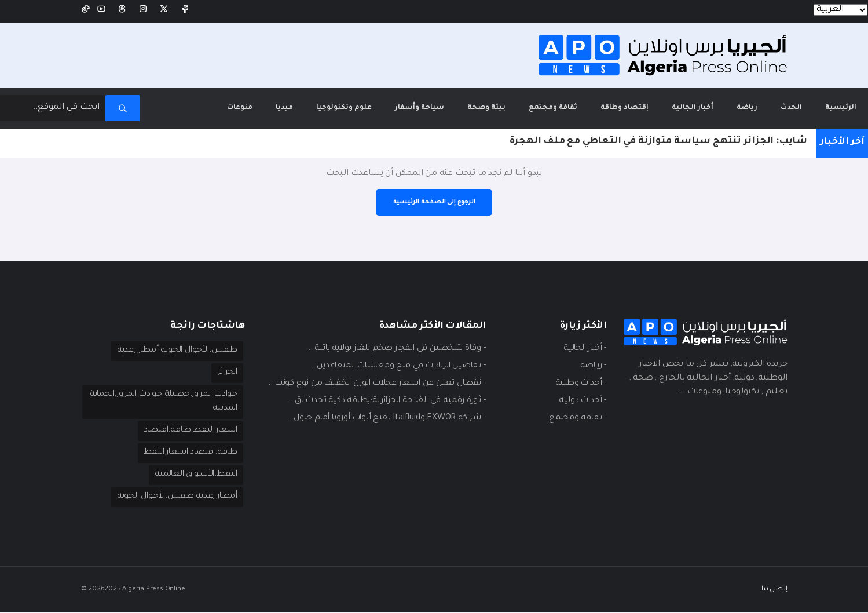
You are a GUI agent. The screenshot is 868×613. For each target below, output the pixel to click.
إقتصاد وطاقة (625, 107)
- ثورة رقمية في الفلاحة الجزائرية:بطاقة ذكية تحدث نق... (383, 401)
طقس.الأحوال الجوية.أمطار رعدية (175, 351)
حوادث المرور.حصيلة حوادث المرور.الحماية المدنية (186, 402)
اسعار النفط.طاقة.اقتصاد (188, 431)
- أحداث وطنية (580, 384)
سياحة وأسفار (420, 107)
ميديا (284, 107)
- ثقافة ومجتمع (577, 418)
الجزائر (226, 373)
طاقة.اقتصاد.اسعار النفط (188, 453)
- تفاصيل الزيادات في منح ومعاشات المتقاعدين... (394, 366)
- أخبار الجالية (582, 349)
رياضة (747, 107)
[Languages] (840, 10)
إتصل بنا (774, 590)
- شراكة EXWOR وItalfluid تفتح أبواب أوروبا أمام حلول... (384, 418)
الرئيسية (835, 99)
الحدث (791, 107)
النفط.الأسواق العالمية (194, 475)
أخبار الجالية (693, 107)
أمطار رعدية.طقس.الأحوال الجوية (175, 497)
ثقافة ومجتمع (553, 107)
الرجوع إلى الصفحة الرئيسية (434, 202)
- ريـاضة (592, 366)
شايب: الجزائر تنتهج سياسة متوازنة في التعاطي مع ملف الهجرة (658, 141)
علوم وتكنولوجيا (344, 107)
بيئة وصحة (486, 107)
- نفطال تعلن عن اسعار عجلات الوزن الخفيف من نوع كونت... (374, 384)
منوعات (240, 107)
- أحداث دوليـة (582, 401)
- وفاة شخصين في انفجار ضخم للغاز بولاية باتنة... (393, 349)
